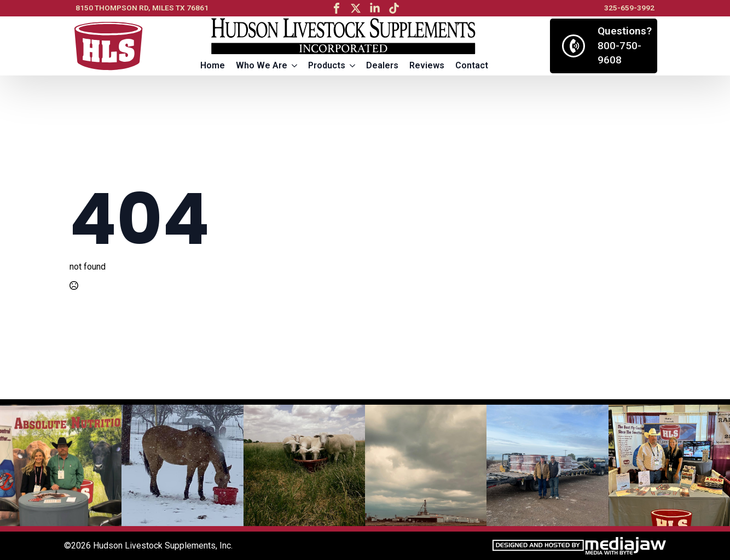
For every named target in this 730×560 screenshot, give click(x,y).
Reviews (427, 65)
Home (213, 65)
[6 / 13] (669, 465)
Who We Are (262, 65)
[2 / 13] (182, 465)
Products (327, 65)
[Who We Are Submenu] (295, 66)
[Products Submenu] (353, 66)
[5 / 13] (547, 465)
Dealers (382, 65)
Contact (472, 65)
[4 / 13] (426, 465)
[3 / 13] (304, 465)
